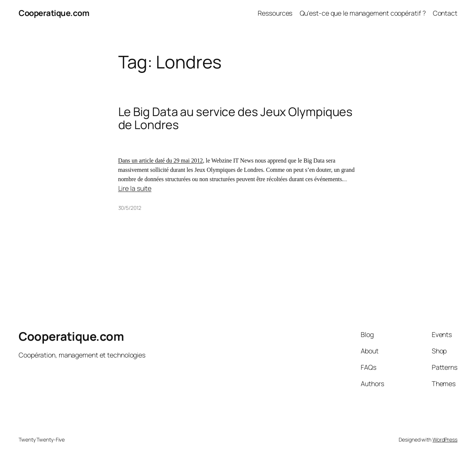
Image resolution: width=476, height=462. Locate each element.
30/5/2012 (130, 208)
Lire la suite (135, 188)
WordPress (445, 439)
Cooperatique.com (54, 13)
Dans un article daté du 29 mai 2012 (161, 161)
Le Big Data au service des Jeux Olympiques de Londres (236, 118)
